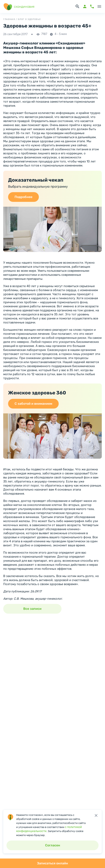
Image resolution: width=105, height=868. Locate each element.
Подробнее (23, 197)
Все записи (32, 609)
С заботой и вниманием (33, 404)
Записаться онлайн (52, 863)
